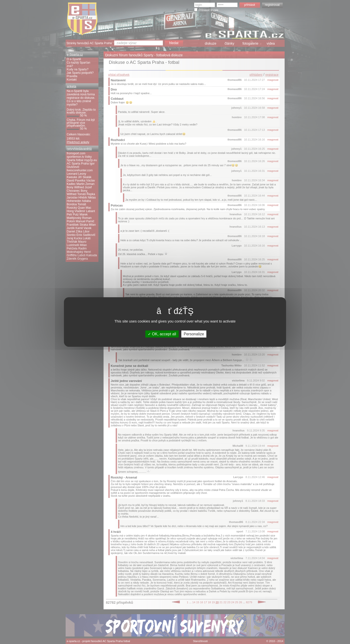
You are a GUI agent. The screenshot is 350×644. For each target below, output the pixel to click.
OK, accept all (162, 334)
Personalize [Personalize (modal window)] (194, 334)
